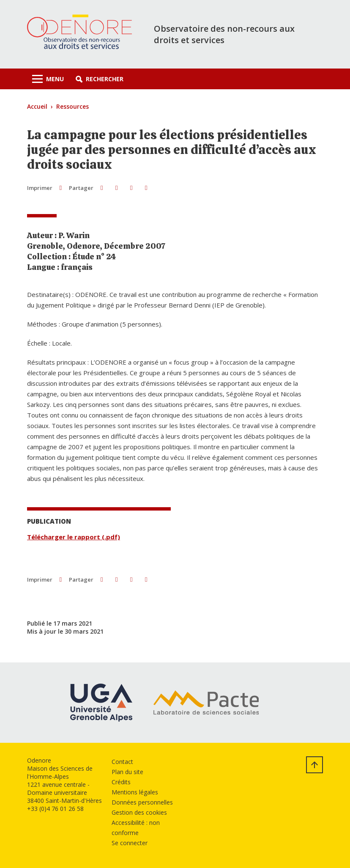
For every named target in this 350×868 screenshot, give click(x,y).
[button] (100, 79)
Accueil (37, 106)
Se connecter (130, 843)
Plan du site (127, 772)
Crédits (121, 782)
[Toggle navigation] (48, 79)
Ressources (72, 106)
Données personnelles (142, 802)
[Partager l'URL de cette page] (146, 188)
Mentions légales (135, 792)
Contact (122, 762)
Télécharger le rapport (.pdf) (74, 537)
